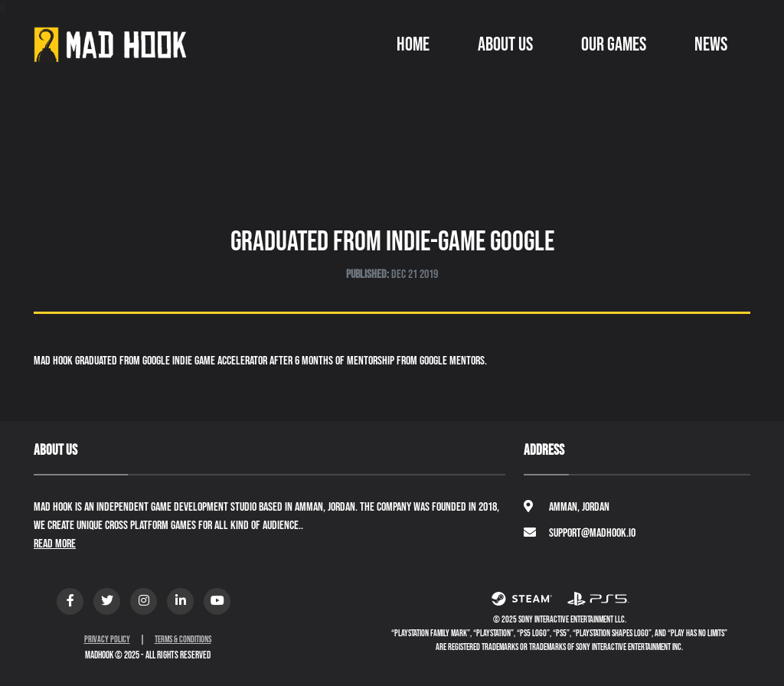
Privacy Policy (107, 640)
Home (413, 45)
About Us (505, 45)
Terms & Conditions (183, 640)
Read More (55, 544)
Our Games (614, 45)
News (711, 45)
